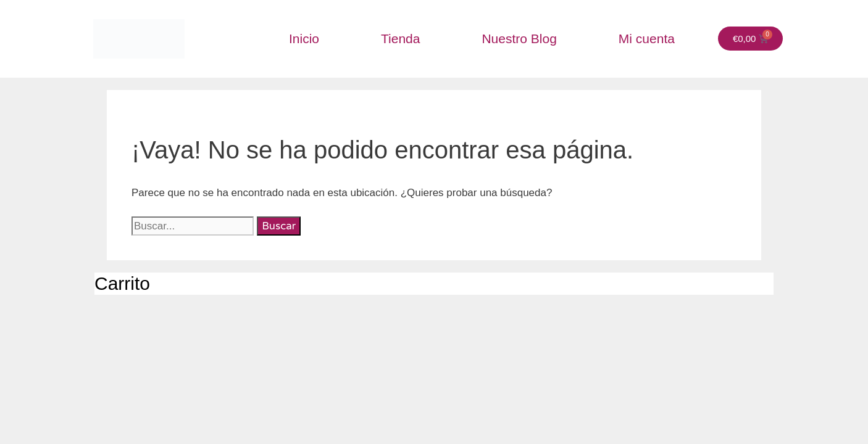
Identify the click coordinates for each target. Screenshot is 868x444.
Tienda (400, 39)
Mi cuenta (647, 39)
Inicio (304, 39)
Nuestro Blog (519, 39)
